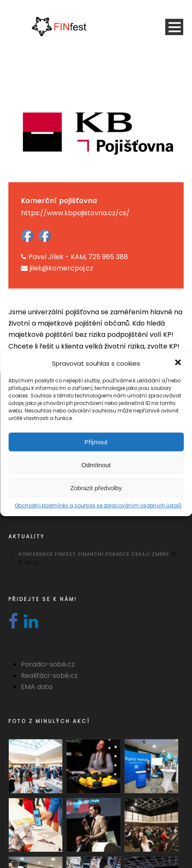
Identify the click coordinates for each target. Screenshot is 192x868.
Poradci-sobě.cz (48, 664)
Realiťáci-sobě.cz (49, 676)
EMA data (37, 687)
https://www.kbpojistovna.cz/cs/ (75, 213)
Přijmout (96, 442)
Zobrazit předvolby (96, 488)
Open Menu (174, 27)
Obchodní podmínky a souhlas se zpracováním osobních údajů (98, 505)
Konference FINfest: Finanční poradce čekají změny (94, 554)
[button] (179, 363)
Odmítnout (96, 465)
